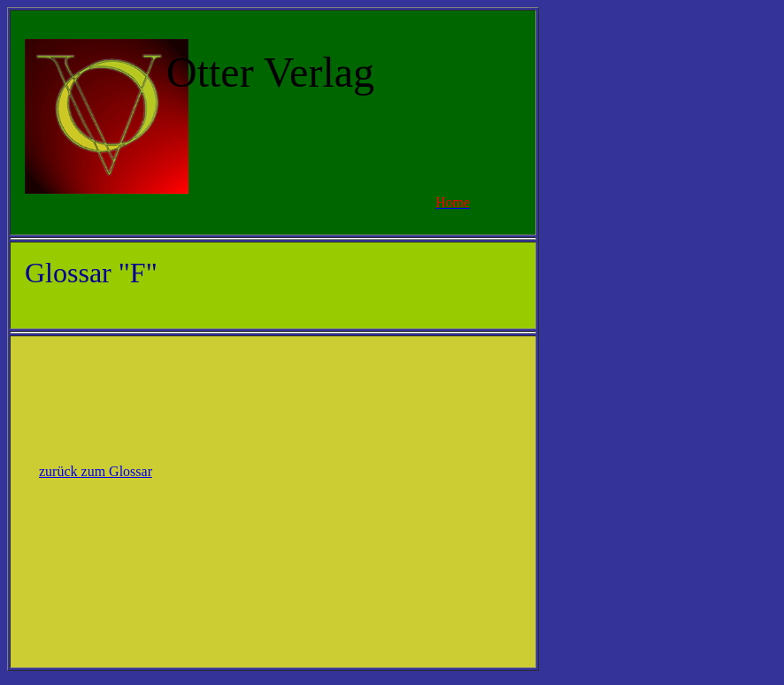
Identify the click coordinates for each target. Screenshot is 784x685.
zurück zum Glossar (96, 471)
